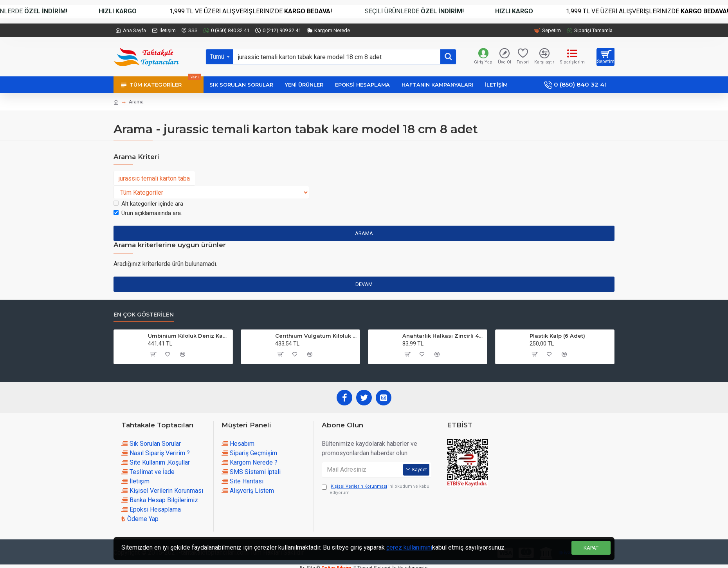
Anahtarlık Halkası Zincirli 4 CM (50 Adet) (443, 336)
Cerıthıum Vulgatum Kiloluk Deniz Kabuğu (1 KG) (316, 336)
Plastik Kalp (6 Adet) (557, 336)
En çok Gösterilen (144, 315)
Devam (364, 284)
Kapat (591, 548)
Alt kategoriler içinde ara (148, 204)
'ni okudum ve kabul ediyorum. (376, 489)
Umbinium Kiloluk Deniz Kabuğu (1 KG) (189, 336)
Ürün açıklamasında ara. (148, 213)
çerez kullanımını (409, 547)
